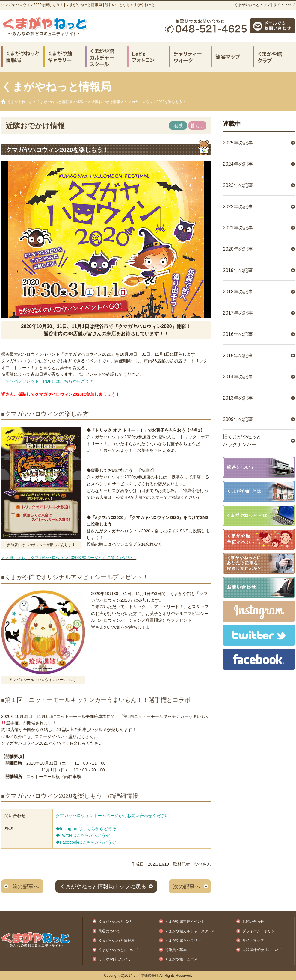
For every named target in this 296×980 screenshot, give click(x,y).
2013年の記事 (238, 398)
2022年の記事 (238, 207)
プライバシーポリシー (260, 931)
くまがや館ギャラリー (183, 940)
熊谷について (109, 931)
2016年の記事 (238, 334)
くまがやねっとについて (118, 950)
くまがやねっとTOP (115, 922)
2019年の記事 (238, 270)
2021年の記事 (238, 228)
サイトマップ (284, 5)
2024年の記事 (238, 164)
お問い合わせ (253, 922)
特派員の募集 (176, 950)
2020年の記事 (238, 249)
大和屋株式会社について (262, 950)
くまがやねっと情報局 (55, 102)
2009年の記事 (238, 419)
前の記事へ (25, 887)
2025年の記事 (238, 143)
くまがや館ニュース (181, 959)
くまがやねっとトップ (252, 5)
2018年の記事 (238, 292)
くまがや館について (115, 959)
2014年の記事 (238, 377)
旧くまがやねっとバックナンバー (242, 441)
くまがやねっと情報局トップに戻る (103, 887)
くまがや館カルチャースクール (190, 931)
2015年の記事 (238, 355)
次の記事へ (187, 887)
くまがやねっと (20, 102)
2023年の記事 (238, 185)
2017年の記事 (238, 313)
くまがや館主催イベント (185, 922)
